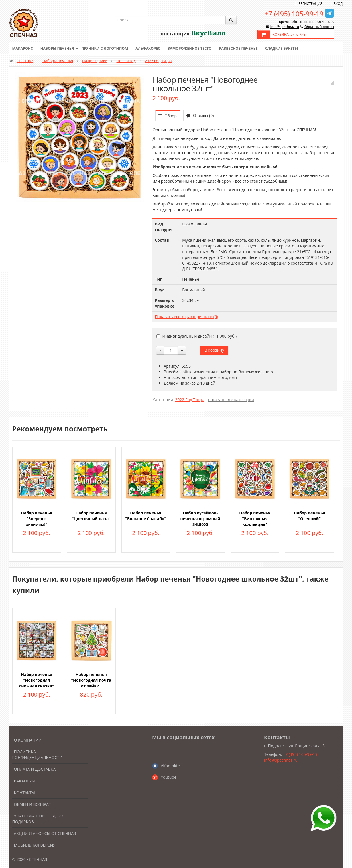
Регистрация (310, 4)
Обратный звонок (319, 27)
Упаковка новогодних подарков (38, 819)
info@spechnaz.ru (285, 27)
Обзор (168, 116)
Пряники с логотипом (107, 49)
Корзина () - (290, 34)
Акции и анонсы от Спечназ (45, 833)
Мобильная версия (35, 845)
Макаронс (23, 49)
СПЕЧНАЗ (25, 61)
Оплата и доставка (35, 769)
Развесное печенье (245, 49)
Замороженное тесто (195, 49)
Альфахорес (152, 49)
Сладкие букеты (289, 49)
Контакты (25, 793)
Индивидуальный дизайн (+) (197, 336)
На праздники (95, 61)
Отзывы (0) (200, 115)
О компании (28, 740)
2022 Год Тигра (158, 61)
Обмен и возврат (32, 804)
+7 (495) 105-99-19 (294, 14)
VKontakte (170, 766)
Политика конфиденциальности (37, 755)
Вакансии (25, 781)
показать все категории (231, 400)
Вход (338, 4)
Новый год (126, 61)
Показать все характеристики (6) (186, 317)
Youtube (169, 777)
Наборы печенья (58, 49)
